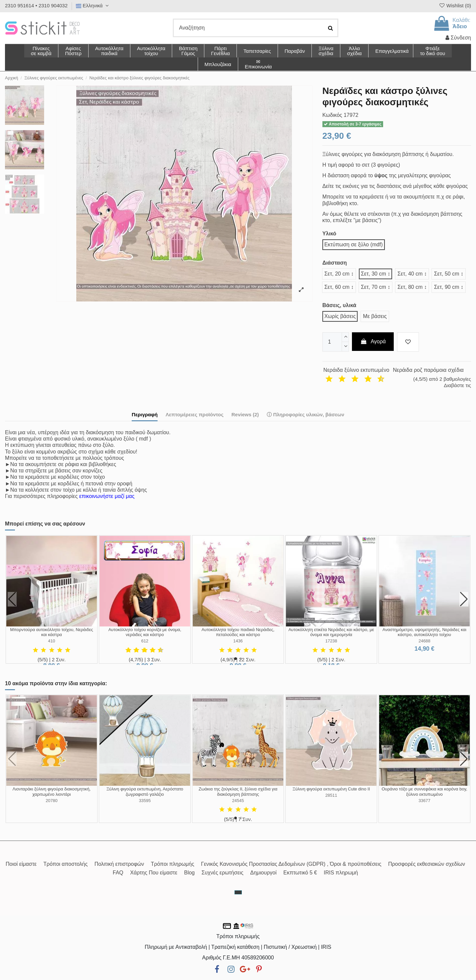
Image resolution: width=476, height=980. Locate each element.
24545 (238, 801)
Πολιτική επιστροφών (119, 864)
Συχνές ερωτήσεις (222, 873)
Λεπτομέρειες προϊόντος (195, 414)
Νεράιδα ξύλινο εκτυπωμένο (356, 370)
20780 (52, 801)
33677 (425, 801)
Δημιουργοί (263, 873)
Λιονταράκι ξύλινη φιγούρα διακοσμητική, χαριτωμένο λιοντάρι (52, 792)
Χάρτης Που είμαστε (154, 873)
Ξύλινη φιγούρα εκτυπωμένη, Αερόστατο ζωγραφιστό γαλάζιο (145, 792)
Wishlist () (455, 5)
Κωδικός (332, 115)
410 (52, 641)
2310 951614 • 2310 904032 (36, 5)
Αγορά (373, 341)
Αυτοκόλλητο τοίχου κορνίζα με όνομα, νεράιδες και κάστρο (145, 632)
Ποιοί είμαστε (21, 864)
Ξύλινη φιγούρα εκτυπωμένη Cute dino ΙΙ (331, 789)
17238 (331, 641)
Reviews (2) (245, 414)
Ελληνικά (93, 5)
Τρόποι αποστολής (66, 864)
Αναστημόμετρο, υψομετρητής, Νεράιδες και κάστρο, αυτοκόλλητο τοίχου (424, 632)
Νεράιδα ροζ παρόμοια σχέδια (428, 370)
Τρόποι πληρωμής (173, 864)
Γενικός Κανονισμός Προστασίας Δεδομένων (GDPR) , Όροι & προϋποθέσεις (291, 864)
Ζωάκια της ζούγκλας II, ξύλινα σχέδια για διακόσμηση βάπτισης (238, 792)
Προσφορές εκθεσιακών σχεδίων (427, 864)
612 (145, 641)
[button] (354, 51)
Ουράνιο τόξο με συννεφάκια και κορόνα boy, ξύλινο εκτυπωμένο (424, 792)
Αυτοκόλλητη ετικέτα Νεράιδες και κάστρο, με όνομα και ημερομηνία (331, 632)
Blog (189, 873)
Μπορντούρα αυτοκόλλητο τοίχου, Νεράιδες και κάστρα (51, 632)
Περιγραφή (145, 414)
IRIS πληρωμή (341, 873)
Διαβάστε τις (457, 385)
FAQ (118, 873)
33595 (145, 801)
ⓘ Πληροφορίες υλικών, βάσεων (306, 414)
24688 (425, 641)
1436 (238, 641)
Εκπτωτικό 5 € (300, 873)
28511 (331, 795)
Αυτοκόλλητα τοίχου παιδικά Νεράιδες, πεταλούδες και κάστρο (238, 632)
